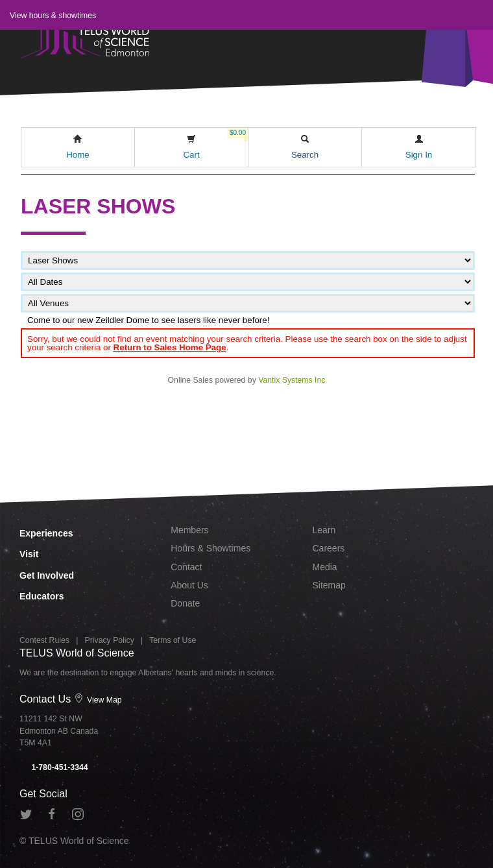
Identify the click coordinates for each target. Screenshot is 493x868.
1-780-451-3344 (54, 767)
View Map (98, 700)
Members (189, 530)
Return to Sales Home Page (170, 347)
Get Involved (47, 575)
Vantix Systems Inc (292, 380)
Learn (324, 530)
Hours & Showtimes (210, 548)
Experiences (46, 533)
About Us (189, 585)
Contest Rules (44, 640)
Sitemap (329, 585)
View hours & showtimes (53, 16)
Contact (186, 567)
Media (325, 567)
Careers (329, 548)
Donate (185, 603)
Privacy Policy (110, 640)
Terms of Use (173, 640)
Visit (29, 554)
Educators (42, 596)
